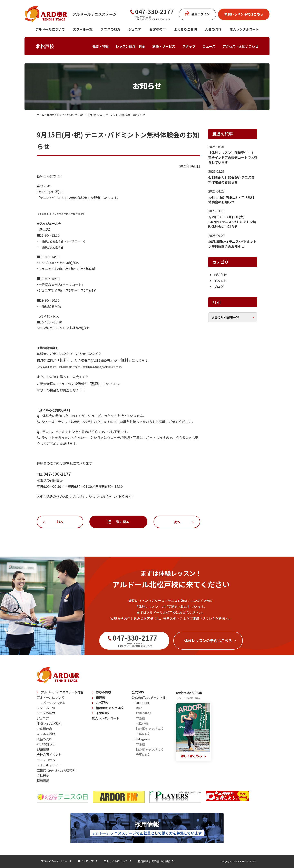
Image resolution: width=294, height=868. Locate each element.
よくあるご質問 (185, 29)
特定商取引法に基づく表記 (154, 861)
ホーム (40, 115)
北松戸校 (45, 46)
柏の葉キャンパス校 (110, 708)
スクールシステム (53, 702)
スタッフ (189, 46)
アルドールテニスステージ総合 (62, 692)
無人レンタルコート (106, 718)
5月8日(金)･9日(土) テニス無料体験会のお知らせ (231, 199)
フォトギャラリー (49, 765)
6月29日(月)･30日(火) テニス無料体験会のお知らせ (231, 180)
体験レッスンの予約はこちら (208, 640)
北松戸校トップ (56, 115)
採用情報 (43, 781)
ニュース (209, 46)
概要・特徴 (100, 46)
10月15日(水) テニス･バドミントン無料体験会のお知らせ (232, 244)
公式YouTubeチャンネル (149, 697)
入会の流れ (213, 29)
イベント (220, 281)
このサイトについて (116, 861)
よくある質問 (46, 734)
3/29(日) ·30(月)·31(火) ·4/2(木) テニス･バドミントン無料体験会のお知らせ (232, 222)
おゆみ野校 (104, 692)
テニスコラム (46, 760)
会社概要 (43, 775)
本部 (139, 708)
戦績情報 (43, 749)
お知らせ (72, 115)
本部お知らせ (46, 744)
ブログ (219, 287)
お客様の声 (158, 29)
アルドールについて (50, 29)
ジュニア (135, 29)
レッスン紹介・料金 (130, 46)
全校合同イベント (49, 755)
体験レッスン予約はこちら (244, 14)
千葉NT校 (103, 713)
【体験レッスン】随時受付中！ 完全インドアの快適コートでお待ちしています (233, 157)
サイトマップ (86, 861)
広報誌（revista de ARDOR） (57, 770)
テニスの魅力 (110, 29)
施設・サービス (164, 46)
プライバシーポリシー (54, 861)
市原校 (101, 697)
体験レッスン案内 (49, 723)
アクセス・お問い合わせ (240, 46)
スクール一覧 (83, 29)
